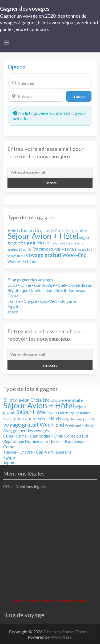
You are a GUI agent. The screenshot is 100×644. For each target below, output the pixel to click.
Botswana (78, 290)
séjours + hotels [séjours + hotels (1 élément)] (62, 243)
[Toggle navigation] (7, 43)
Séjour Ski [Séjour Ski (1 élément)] (26, 249)
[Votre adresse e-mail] (50, 172)
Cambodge (44, 285)
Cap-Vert (49, 301)
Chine (26, 285)
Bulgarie (68, 301)
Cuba (12, 285)
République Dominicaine (30, 290)
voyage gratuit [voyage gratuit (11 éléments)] (44, 255)
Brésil (61, 290)
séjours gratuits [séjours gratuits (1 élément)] (80, 413)
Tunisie (14, 301)
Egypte (14, 306)
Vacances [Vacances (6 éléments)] (43, 249)
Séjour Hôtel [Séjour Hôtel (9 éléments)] (36, 242)
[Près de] (36, 96)
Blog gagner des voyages (30, 280)
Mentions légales (31, 486)
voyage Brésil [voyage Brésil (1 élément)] (16, 256)
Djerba (17, 67)
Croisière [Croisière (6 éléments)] (44, 230)
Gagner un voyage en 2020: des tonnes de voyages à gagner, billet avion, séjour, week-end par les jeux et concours (49, 22)
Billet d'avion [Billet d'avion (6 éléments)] (21, 230)
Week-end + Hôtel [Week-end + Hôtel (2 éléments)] (22, 262)
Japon (13, 312)
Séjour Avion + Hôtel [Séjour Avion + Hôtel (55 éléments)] (43, 236)
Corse (13, 296)
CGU (8, 486)
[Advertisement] (50, 545)
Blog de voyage (24, 615)
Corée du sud (80, 285)
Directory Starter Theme (66, 632)
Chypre (30, 301)
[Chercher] (50, 83)
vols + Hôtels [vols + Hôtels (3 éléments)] (65, 249)
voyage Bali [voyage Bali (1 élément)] (85, 249)
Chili (62, 285)
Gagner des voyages (25, 9)
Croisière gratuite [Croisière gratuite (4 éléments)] (71, 230)
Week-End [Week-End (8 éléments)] (75, 255)
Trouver (81, 96)
